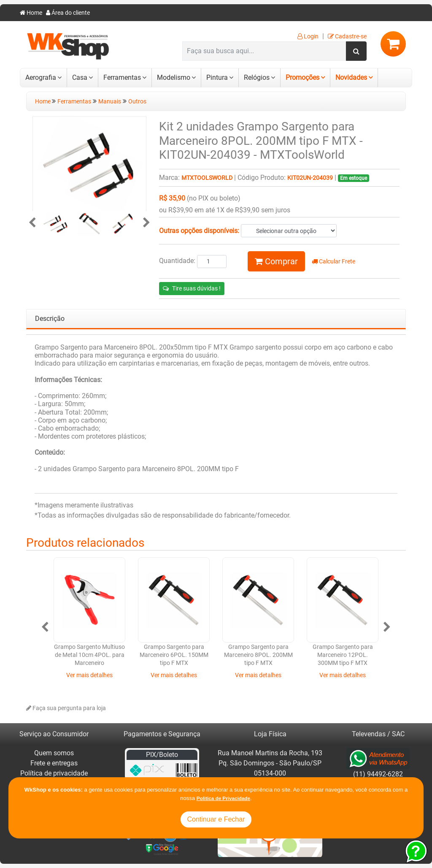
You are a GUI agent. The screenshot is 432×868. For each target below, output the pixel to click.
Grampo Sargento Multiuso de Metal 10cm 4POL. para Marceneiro (89, 655)
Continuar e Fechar (216, 819)
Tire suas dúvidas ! (192, 288)
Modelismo (174, 77)
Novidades (351, 77)
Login (308, 37)
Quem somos (54, 753)
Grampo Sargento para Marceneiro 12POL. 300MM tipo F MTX (343, 655)
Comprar (276, 261)
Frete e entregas (54, 763)
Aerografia (41, 77)
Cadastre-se (347, 37)
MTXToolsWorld (207, 178)
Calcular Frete (333, 262)
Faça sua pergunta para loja (66, 708)
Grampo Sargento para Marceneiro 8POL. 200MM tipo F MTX (258, 655)
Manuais (110, 102)
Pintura (217, 77)
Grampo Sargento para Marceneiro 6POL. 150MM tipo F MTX (174, 655)
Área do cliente (68, 13)
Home (31, 13)
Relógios (257, 77)
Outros (137, 102)
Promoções (302, 77)
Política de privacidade (54, 773)
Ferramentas (122, 77)
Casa (80, 77)
